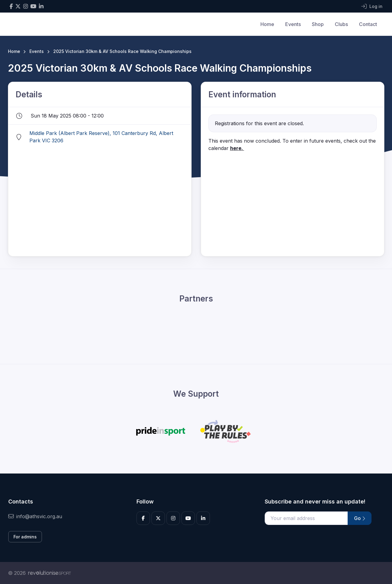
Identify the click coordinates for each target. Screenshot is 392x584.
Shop (318, 24)
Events (293, 24)
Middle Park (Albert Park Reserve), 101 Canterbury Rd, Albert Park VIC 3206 (101, 137)
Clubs (341, 24)
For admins (25, 537)
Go (360, 518)
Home (267, 24)
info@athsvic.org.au (35, 516)
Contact (368, 24)
